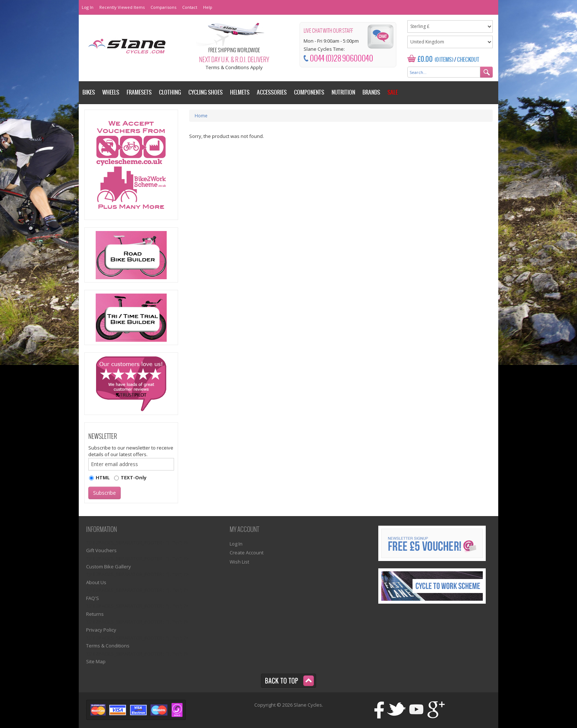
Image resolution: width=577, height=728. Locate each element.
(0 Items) (444, 60)
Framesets (139, 93)
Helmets (240, 93)
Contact (190, 7)
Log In (88, 7)
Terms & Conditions (108, 646)
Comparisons (163, 7)
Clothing (170, 93)
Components (309, 93)
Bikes (89, 93)
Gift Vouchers (101, 550)
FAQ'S (93, 598)
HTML (103, 477)
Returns (95, 614)
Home (201, 116)
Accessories (272, 93)
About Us (96, 582)
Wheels (111, 93)
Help (208, 7)
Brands (371, 93)
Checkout (468, 60)
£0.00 (425, 59)
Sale (393, 93)
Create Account (247, 553)
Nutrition (343, 93)
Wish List (239, 562)
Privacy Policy (101, 630)
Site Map (96, 661)
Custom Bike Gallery (109, 567)
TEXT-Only (134, 477)
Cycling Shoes (206, 93)
